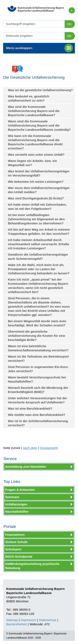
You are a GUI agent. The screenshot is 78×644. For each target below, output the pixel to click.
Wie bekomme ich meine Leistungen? (36, 182)
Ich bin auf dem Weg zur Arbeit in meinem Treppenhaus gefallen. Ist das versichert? (39, 232)
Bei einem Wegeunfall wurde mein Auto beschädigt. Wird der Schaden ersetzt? (37, 323)
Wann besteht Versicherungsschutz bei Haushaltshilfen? (37, 379)
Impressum (28, 620)
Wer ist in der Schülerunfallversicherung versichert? (38, 423)
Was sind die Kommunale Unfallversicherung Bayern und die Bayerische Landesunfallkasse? (34, 111)
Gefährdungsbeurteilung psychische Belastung (32, 566)
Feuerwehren (15, 535)
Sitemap (12, 620)
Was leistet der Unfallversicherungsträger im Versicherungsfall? (39, 173)
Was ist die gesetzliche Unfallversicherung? (40, 90)
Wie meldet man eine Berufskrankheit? (37, 415)
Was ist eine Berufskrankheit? (30, 408)
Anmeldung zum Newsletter (26, 467)
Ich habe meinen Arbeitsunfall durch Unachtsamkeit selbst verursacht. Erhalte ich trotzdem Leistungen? (38, 244)
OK (69, 24)
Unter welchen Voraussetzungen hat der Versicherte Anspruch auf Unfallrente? (38, 400)
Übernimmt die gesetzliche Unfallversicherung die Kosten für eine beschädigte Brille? (37, 336)
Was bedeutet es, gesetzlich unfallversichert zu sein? (29, 98)
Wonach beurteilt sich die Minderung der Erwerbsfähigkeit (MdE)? (38, 390)
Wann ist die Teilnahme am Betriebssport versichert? (38, 359)
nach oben (30, 448)
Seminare (12, 497)
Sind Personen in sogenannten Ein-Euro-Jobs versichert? (38, 369)
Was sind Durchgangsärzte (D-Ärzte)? (36, 198)
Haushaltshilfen (17, 512)
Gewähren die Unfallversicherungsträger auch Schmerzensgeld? (38, 257)
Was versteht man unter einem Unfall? (36, 155)
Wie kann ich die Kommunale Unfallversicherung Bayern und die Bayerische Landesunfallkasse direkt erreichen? (35, 142)
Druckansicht (49, 448)
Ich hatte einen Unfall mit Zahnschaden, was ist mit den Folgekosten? (37, 207)
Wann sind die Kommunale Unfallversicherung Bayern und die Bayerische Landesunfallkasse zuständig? (39, 125)
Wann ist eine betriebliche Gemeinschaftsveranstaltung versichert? (38, 348)
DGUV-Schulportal (19, 556)
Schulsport (13, 549)
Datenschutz (48, 620)
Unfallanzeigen (16, 504)
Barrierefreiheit (16, 624)
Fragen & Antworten (20, 490)
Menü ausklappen (40, 48)
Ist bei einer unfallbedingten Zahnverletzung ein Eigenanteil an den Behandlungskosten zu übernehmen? (36, 219)
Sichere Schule (16, 542)
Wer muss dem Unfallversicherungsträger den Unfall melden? (39, 190)
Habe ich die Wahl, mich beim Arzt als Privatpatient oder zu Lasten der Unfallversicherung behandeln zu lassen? (39, 269)
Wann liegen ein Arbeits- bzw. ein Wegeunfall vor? (32, 163)
